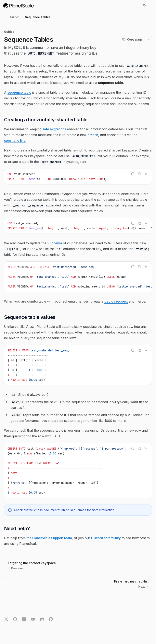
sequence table (19, 92)
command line (15, 140)
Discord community (106, 538)
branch (93, 135)
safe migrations (54, 129)
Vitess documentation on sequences (60, 510)
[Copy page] (132, 39)
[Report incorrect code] (133, 174)
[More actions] (151, 6)
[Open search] (137, 6)
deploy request (116, 301)
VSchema (55, 243)
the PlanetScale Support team (49, 538)
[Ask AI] (146, 174)
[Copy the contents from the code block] (139, 174)
